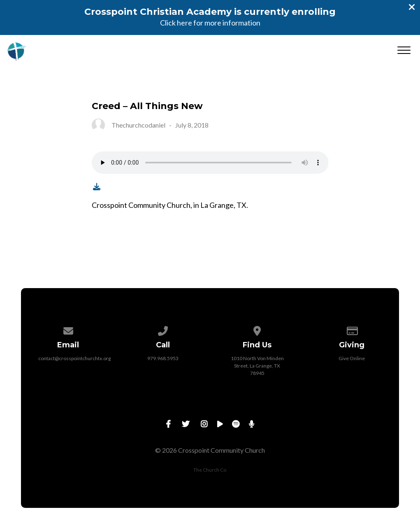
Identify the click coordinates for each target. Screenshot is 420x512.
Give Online (352, 358)
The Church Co (210, 470)
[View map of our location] (258, 329)
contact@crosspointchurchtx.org (74, 358)
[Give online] (352, 329)
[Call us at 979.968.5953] (163, 329)
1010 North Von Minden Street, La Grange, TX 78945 (257, 366)
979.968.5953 (163, 358)
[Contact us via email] (68, 329)
